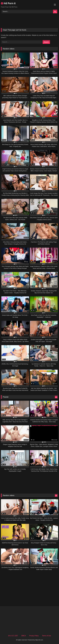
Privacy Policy (34, 636)
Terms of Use (46, 636)
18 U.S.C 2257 (13, 636)
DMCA (24, 636)
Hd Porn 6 (8, 3)
